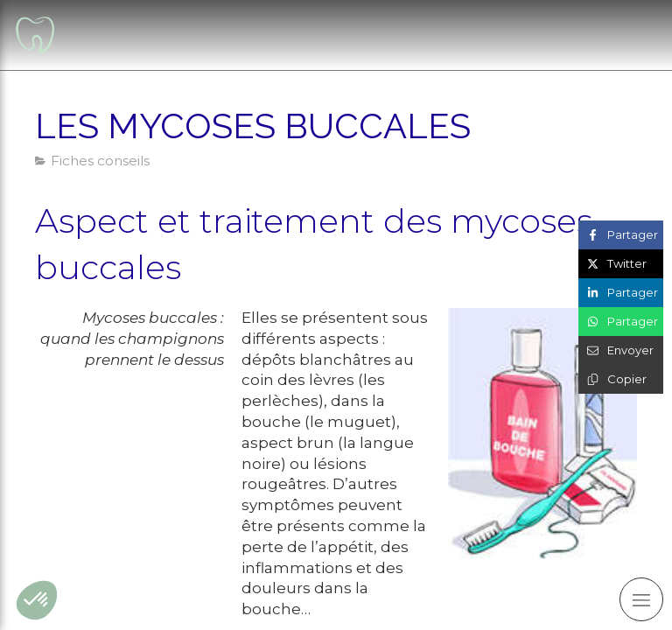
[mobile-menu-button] (641, 599)
